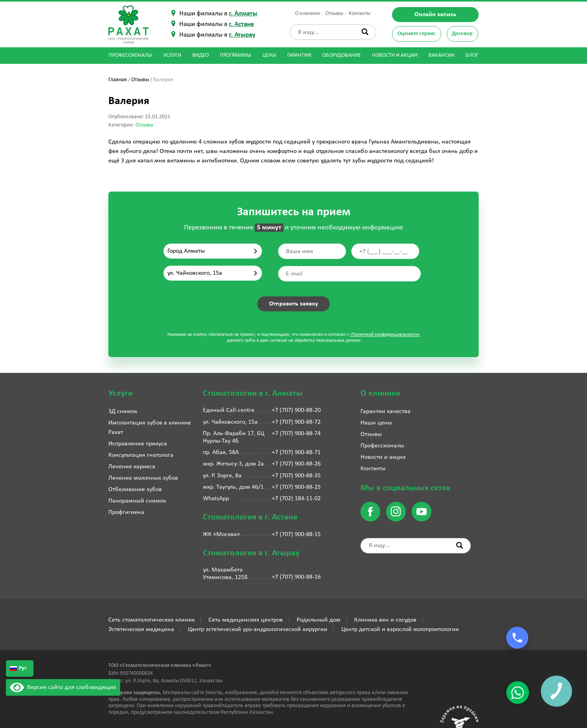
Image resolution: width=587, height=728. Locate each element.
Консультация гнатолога (141, 455)
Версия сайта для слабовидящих (63, 687)
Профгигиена (126, 512)
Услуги (172, 55)
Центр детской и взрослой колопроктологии (400, 629)
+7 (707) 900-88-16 (296, 577)
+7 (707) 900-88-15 (296, 534)
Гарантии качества (385, 411)
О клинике (307, 14)
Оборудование (342, 55)
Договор (462, 34)
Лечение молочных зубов (143, 478)
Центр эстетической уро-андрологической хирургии (258, 629)
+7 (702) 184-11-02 (296, 499)
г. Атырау (242, 35)
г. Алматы (243, 14)
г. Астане (241, 24)
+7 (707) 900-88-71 (296, 452)
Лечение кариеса (132, 467)
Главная (118, 80)
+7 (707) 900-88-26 (296, 464)
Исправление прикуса (138, 444)
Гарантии (299, 55)
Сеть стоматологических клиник (151, 620)
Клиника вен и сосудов (385, 620)
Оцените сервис (417, 34)
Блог (472, 55)
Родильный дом (319, 620)
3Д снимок (123, 411)
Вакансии (442, 55)
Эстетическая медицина (141, 629)
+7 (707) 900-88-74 (296, 434)
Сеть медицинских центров (246, 620)
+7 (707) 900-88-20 (296, 410)
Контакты (359, 14)
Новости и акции (395, 55)
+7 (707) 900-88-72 (296, 422)
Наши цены (376, 423)
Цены (269, 55)
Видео (201, 55)
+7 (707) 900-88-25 (296, 487)
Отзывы (334, 14)
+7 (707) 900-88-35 (296, 476)
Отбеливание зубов (135, 490)
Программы (236, 55)
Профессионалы (131, 55)
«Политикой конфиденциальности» (385, 335)
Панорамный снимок (137, 501)
